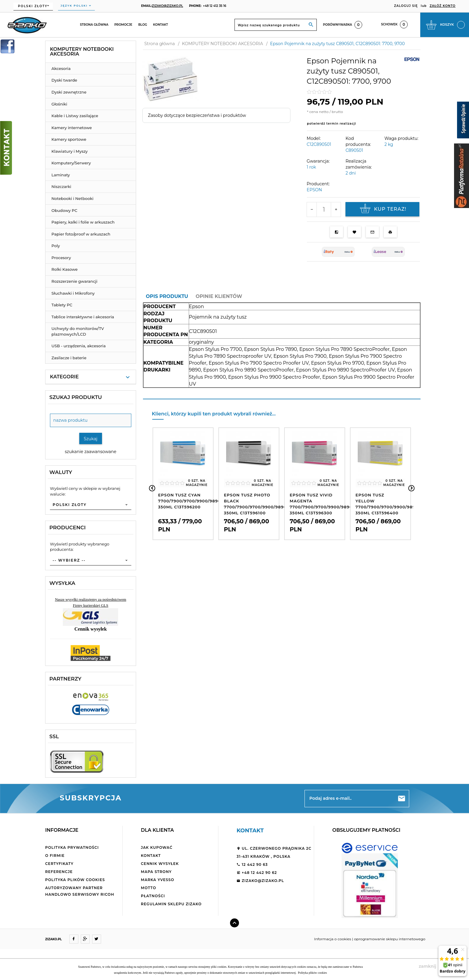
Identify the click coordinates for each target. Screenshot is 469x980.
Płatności (153, 896)
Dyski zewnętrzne (69, 92)
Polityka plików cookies (75, 880)
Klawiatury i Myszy (70, 151)
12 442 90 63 (252, 864)
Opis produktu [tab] (167, 296)
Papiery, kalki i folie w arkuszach (83, 222)
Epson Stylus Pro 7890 (271, 349)
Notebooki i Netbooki (72, 198)
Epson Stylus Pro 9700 (338, 363)
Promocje (123, 25)
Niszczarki (61, 186)
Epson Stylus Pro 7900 (300, 356)
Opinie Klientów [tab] (219, 296)
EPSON (314, 190)
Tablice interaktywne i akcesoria (83, 317)
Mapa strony (156, 872)
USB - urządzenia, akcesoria (79, 346)
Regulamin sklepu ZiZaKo (171, 904)
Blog (143, 25)
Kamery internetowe (72, 128)
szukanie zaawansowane (91, 452)
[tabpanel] (282, 351)
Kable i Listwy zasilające (75, 116)
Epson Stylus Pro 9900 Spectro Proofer (274, 377)
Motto (149, 888)
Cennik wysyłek (160, 864)
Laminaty (61, 175)
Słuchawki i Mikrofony (73, 293)
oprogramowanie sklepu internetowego (390, 939)
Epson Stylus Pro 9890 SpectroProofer (248, 370)
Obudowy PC (64, 210)
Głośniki (59, 104)
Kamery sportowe (69, 139)
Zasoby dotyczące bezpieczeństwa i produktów (197, 115)
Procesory (61, 258)
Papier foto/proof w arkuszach (81, 234)
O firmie (55, 856)
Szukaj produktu (76, 397)
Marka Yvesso (157, 880)
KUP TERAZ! (382, 209)
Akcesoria (61, 68)
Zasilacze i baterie (69, 358)
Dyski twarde (64, 80)
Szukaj (91, 439)
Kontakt (161, 25)
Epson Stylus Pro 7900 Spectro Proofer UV (259, 363)
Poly (56, 246)
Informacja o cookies (333, 939)
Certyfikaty (59, 864)
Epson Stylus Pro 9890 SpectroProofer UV (345, 370)
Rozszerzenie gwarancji (74, 281)
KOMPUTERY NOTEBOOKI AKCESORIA (82, 52)
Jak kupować (157, 847)
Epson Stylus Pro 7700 (216, 349)
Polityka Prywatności (72, 847)
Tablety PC (62, 305)
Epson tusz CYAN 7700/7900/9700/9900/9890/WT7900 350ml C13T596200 (200, 501)
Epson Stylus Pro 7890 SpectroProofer (345, 349)
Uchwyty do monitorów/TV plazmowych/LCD (78, 331)
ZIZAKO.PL (54, 939)
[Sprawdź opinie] (463, 121)
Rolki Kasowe (64, 269)
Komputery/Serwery (71, 163)
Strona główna (94, 25)
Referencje (59, 872)
